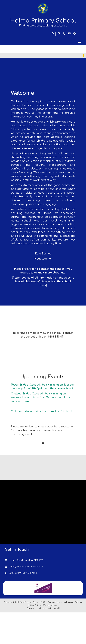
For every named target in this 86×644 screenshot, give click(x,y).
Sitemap (31, 640)
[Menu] (43, 41)
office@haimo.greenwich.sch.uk (26, 598)
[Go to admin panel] (49, 640)
